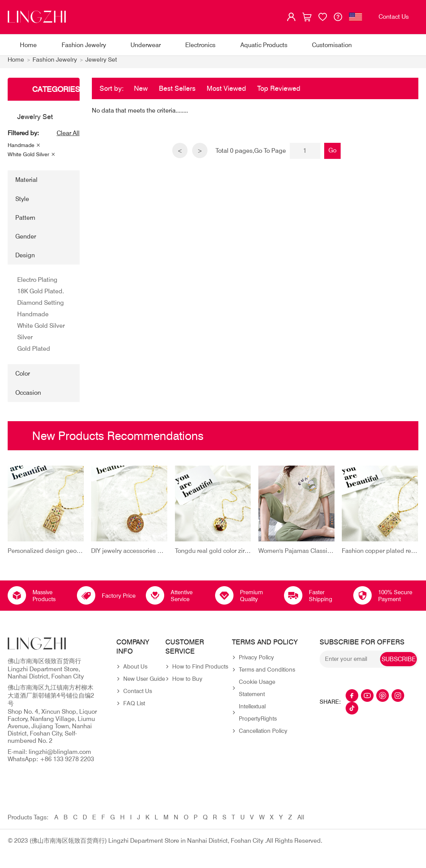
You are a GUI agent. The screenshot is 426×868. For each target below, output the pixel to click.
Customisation (332, 45)
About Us (135, 671)
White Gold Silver (29, 159)
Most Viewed (226, 92)
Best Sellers (177, 92)
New (141, 92)
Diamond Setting (41, 307)
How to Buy (187, 683)
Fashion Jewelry (84, 45)
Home (28, 45)
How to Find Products (200, 671)
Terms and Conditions (267, 674)
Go (333, 154)
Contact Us (138, 695)
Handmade (21, 149)
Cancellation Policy (263, 735)
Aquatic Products (264, 45)
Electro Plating (37, 284)
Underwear (146, 45)
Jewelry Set (102, 64)
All (301, 821)
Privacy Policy (256, 662)
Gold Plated (34, 353)
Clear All (68, 137)
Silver (25, 341)
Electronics (200, 45)
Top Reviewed (279, 92)
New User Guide (144, 683)
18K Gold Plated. (41, 295)
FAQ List (134, 708)
